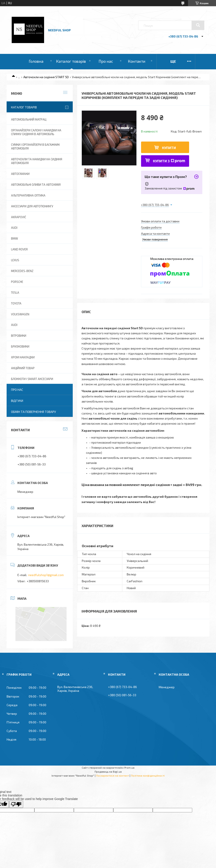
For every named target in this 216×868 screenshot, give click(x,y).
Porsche (17, 282)
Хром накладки (23, 357)
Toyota (16, 303)
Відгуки (17, 401)
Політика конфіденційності (148, 775)
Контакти (137, 61)
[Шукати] (198, 25)
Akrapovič (19, 217)
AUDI (14, 228)
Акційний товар (23, 368)
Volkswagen (20, 314)
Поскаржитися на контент (113, 775)
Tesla (15, 293)
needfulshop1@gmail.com (46, 575)
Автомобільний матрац (29, 119)
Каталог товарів (71, 61)
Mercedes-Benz (22, 271)
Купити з (169, 161)
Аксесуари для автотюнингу (32, 206)
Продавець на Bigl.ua (108, 772)
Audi (14, 325)
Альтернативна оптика (28, 195)
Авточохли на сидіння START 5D (46, 77)
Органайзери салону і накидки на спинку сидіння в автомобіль (36, 132)
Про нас (106, 61)
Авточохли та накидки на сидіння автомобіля (37, 161)
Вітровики (19, 336)
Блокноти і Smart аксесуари (32, 379)
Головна (36, 61)
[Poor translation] (16, 804)
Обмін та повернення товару (34, 412)
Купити (169, 148)
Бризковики (20, 346)
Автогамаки (20, 174)
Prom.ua (129, 768)
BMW (14, 238)
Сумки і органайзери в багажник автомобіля (35, 147)
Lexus (15, 260)
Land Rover (19, 249)
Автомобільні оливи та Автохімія (36, 185)
